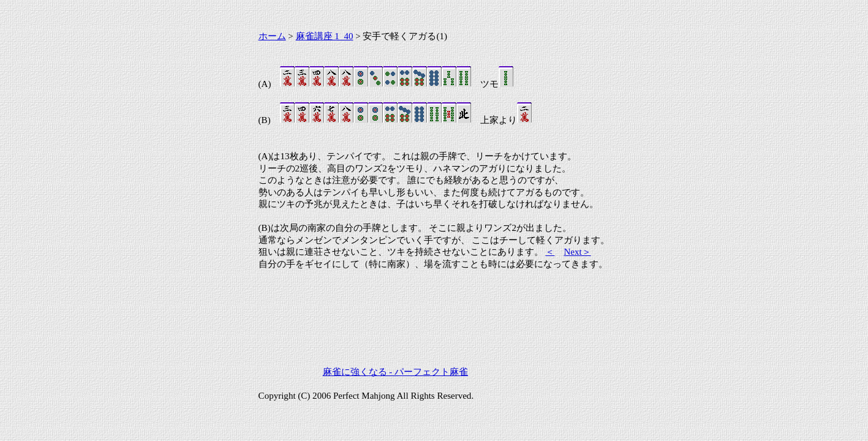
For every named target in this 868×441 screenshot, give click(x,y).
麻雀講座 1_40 (325, 36)
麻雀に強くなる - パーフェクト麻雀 (396, 372)
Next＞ (577, 252)
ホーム (272, 36)
